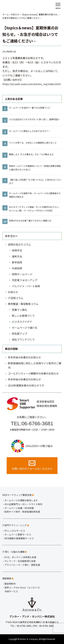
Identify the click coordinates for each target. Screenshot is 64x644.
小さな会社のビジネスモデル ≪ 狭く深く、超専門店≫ (34, 119)
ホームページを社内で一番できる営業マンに (30, 108)
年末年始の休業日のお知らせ (24, 357)
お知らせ (13, 292)
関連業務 (7, 578)
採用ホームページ (22, 274)
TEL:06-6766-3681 (32, 424)
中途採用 (17, 268)
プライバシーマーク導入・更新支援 (22, 565)
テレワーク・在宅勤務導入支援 (20, 561)
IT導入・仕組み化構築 (13, 552)
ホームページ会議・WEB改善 (19, 508)
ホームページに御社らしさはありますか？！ (30, 131)
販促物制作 (10, 584)
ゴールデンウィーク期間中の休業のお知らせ (33, 373)
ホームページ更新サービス (18, 534)
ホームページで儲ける (25, 328)
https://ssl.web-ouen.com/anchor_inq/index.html (32, 84)
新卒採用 (17, 262)
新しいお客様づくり (23, 316)
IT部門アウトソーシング (15, 525)
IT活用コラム (16, 298)
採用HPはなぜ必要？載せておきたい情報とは (30, 221)
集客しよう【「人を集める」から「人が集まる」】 (32, 154)
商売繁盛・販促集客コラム (23, 304)
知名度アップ (20, 333)
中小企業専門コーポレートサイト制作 (23, 504)
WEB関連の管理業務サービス (19, 538)
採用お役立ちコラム (19, 244)
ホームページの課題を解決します (21, 500)
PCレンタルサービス (15, 531)
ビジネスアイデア (22, 322)
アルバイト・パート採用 (26, 286)
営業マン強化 (20, 310)
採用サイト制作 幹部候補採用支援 (22, 512)
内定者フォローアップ (25, 280)
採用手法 (17, 250)
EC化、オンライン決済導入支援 (20, 557)
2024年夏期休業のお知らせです (26, 385)
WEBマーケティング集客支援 (17, 495)
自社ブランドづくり (23, 339)
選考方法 (17, 256)
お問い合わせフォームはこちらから (32, 465)
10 (5, 221)
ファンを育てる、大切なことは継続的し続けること (33, 143)
